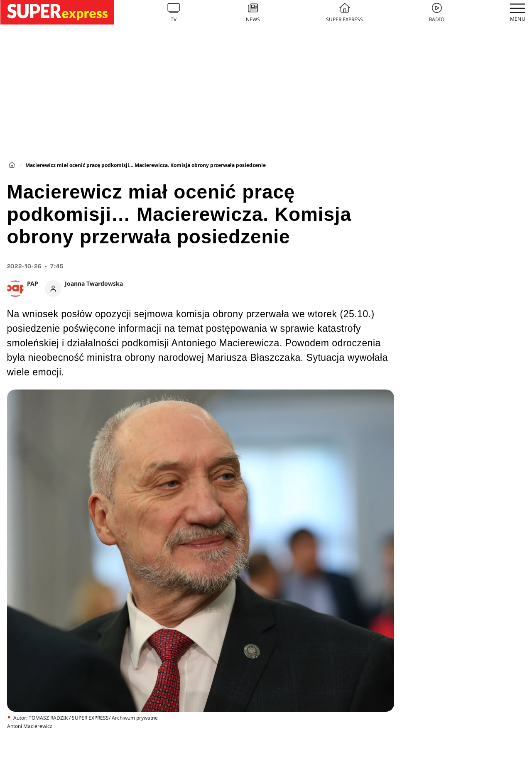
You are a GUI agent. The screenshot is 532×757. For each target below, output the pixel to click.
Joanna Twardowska (94, 283)
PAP (33, 283)
